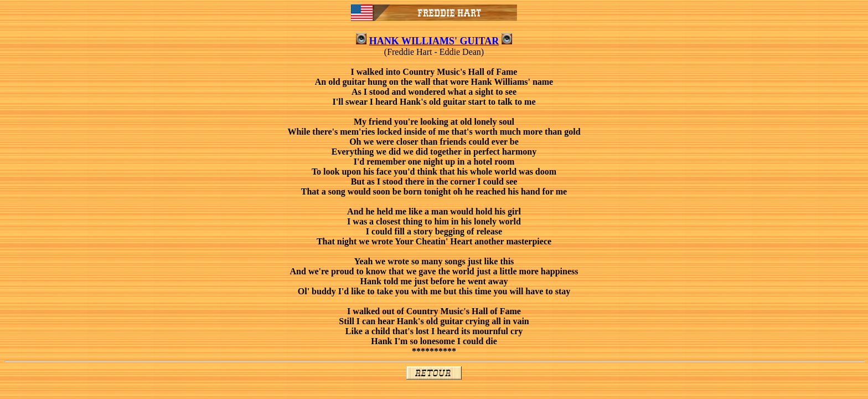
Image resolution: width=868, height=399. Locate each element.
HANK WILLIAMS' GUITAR (434, 41)
